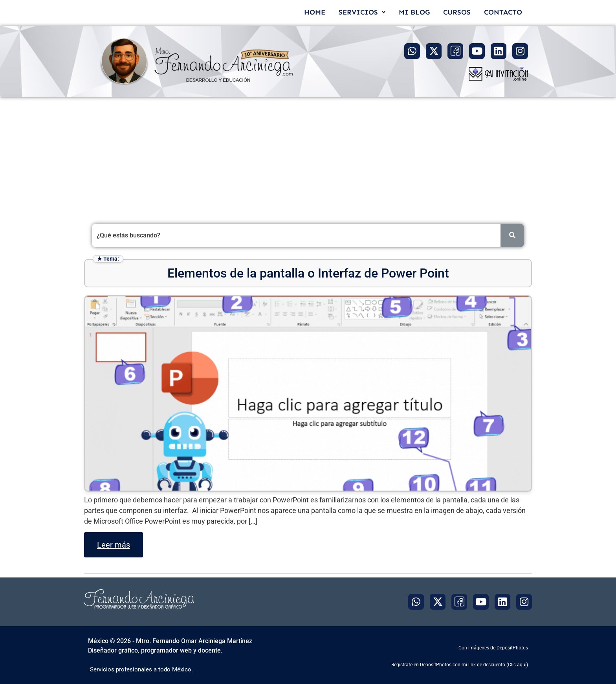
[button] (362, 12)
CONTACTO (503, 12)
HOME (315, 12)
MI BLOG (414, 12)
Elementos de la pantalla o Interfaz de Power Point (308, 273)
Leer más (114, 545)
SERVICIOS (362, 12)
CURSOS (457, 12)
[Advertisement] (308, 156)
